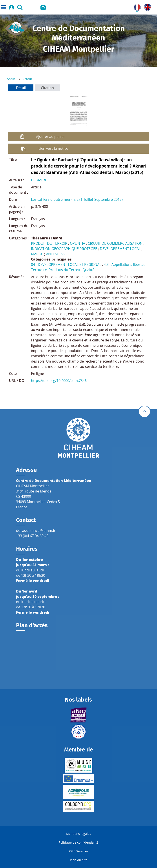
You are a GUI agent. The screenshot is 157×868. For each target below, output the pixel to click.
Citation (47, 88)
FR (136, 6)
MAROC (37, 254)
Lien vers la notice (53, 148)
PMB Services (79, 851)
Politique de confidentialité (78, 842)
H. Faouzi (38, 180)
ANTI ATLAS (55, 254)
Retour (27, 79)
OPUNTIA (78, 243)
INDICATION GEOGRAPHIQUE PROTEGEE (64, 249)
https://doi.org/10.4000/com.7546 (59, 381)
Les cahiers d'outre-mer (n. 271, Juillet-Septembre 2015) (77, 199)
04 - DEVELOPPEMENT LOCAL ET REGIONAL (66, 264)
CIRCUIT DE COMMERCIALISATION (115, 243)
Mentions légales (78, 834)
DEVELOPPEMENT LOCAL (120, 249)
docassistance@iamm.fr (36, 531)
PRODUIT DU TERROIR (49, 243)
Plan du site (79, 860)
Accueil (12, 79)
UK (146, 6)
